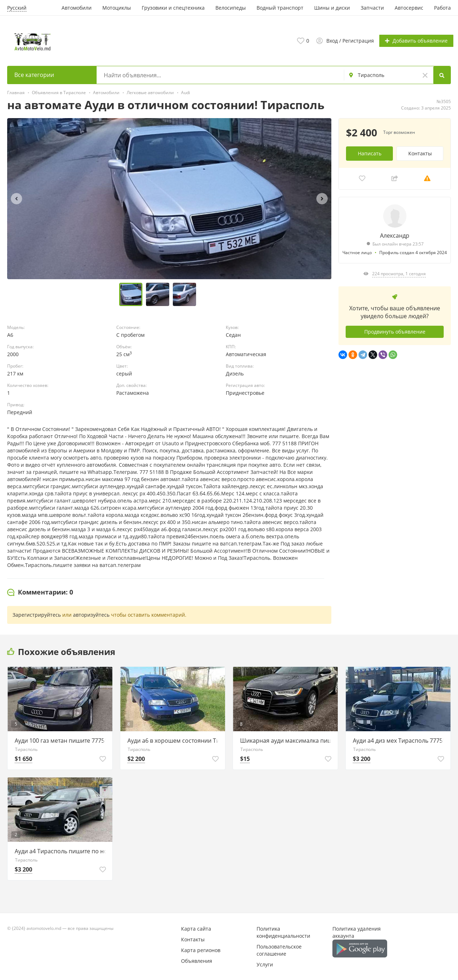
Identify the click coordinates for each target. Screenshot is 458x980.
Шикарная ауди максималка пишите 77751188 (287, 740)
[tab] (40, 592)
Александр (395, 235)
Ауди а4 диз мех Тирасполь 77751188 (400, 740)
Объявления (197, 960)
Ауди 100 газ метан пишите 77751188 (62, 740)
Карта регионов (201, 950)
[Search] (442, 75)
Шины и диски (332, 8)
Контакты (420, 153)
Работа (442, 8)
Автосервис (409, 8)
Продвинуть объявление (395, 331)
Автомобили (77, 8)
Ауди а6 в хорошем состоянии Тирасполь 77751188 (174, 740)
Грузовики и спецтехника (173, 8)
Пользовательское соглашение (279, 950)
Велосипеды (231, 8)
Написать (370, 153)
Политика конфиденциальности (283, 932)
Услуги (265, 964)
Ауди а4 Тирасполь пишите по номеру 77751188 (62, 851)
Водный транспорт (280, 8)
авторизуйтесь (91, 614)
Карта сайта (196, 928)
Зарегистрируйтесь (37, 614)
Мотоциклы (117, 8)
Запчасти (372, 8)
